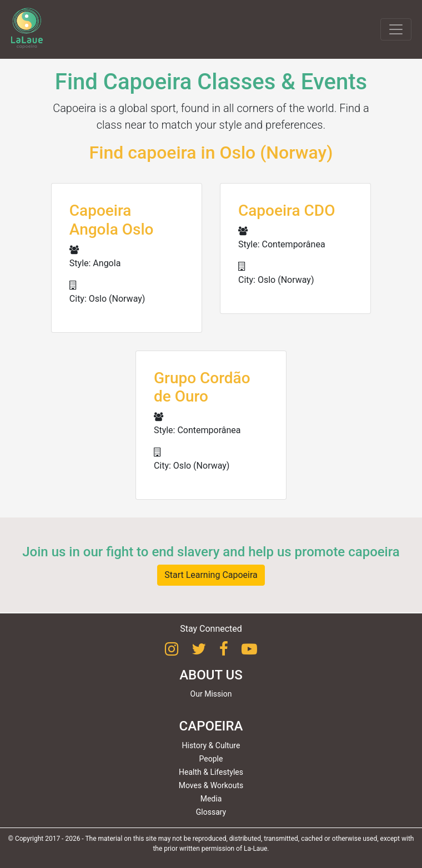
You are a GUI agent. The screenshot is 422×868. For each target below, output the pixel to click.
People (211, 759)
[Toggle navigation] (396, 29)
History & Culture (211, 745)
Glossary (211, 812)
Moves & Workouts (211, 785)
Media (211, 799)
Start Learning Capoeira (211, 575)
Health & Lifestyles (211, 772)
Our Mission (211, 694)
